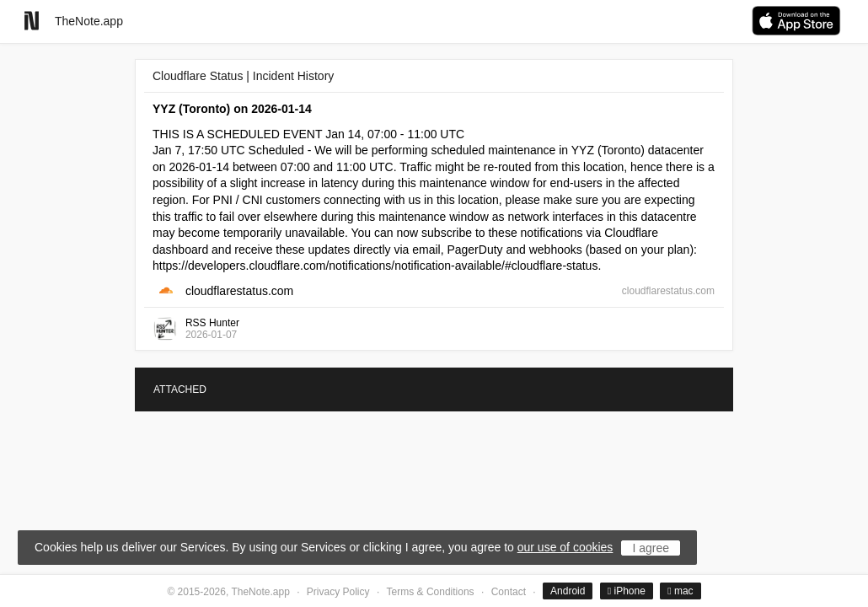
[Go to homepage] (32, 21)
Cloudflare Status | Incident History (243, 76)
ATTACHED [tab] (180, 389)
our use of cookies (565, 547)
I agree (651, 548)
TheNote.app (89, 21)
